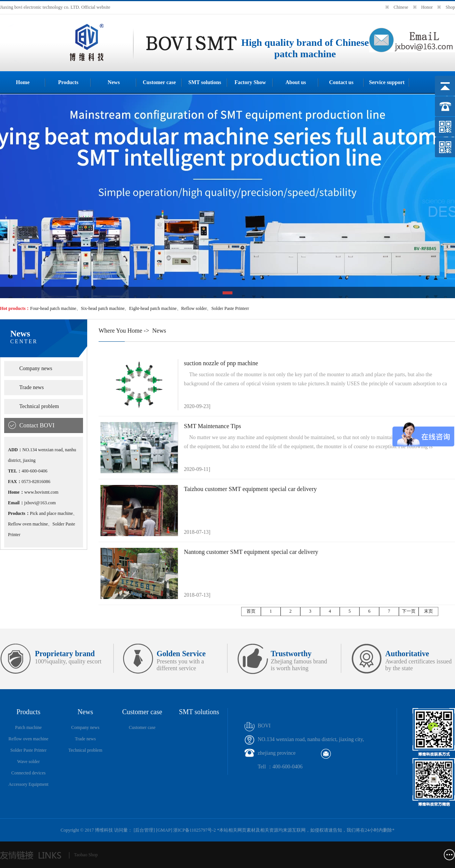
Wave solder (28, 762)
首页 (251, 611)
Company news (36, 368)
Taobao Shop (86, 855)
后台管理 (144, 830)
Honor (427, 7)
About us (296, 82)
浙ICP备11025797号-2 (195, 830)
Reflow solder (194, 308)
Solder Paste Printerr (230, 308)
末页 (428, 611)
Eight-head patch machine (153, 308)
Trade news (31, 387)
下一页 (409, 611)
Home (23, 82)
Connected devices (28, 773)
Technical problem (39, 406)
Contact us (341, 82)
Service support (387, 82)
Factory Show (250, 82)
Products (68, 82)
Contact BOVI (37, 425)
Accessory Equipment (28, 784)
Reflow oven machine (28, 739)
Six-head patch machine (103, 308)
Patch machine (28, 727)
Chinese (401, 7)
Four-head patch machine (53, 308)
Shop (450, 7)
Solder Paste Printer (28, 750)
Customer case (159, 82)
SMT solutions (205, 82)
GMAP (164, 830)
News (114, 82)
